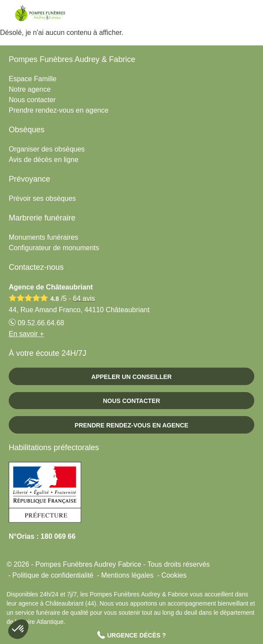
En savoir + (26, 334)
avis (84, 298)
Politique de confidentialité (53, 575)
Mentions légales (127, 575)
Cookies (174, 575)
